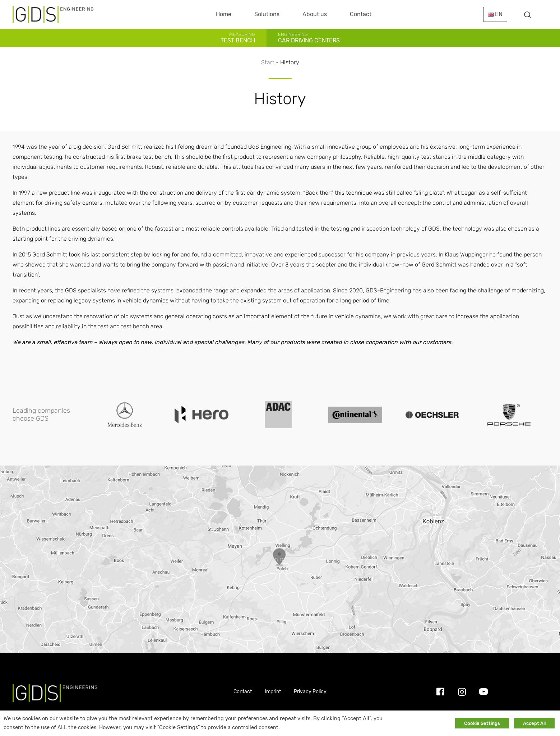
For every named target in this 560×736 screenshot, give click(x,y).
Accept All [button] (534, 723)
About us (315, 14)
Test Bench (238, 38)
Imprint (273, 692)
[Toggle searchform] (527, 14)
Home (224, 14)
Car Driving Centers (309, 38)
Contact (361, 14)
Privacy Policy (310, 692)
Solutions (267, 14)
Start (268, 62)
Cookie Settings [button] (482, 723)
